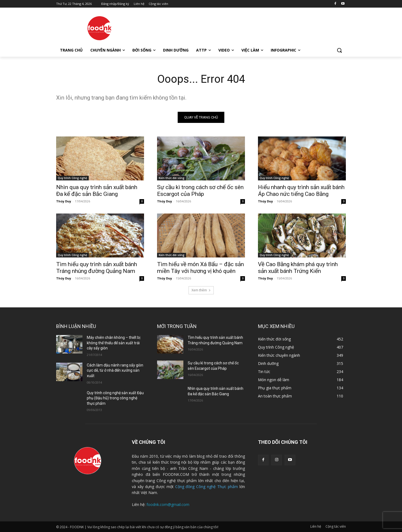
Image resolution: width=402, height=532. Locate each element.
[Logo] (100, 28)
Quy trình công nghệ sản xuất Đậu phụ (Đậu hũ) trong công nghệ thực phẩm (115, 398)
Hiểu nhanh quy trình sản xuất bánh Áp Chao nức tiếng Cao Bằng (301, 191)
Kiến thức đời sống (172, 178)
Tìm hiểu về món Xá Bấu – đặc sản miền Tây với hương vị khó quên (200, 268)
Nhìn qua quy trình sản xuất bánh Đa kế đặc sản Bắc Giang (97, 191)
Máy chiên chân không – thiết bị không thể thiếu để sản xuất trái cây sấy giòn (114, 343)
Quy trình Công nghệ (72, 178)
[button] (339, 50)
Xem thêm (201, 290)
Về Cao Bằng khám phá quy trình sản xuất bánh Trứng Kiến (298, 268)
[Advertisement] (242, 27)
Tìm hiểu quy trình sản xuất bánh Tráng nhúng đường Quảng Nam (97, 268)
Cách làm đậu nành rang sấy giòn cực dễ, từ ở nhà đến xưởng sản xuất (115, 370)
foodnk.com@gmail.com (168, 504)
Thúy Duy (64, 201)
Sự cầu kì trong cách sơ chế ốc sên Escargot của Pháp (200, 191)
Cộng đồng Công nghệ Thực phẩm (207, 487)
